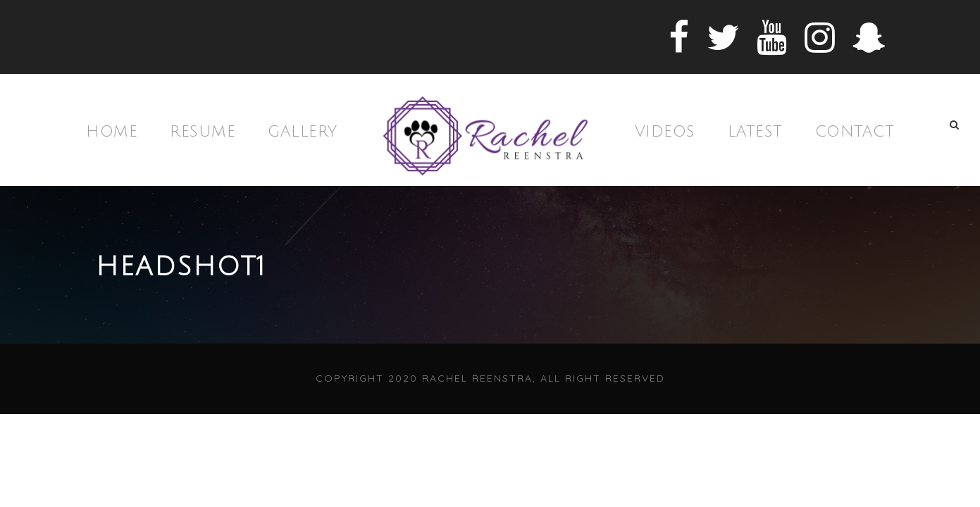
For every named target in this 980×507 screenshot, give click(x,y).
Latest (755, 132)
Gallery (303, 132)
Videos (665, 132)
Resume (203, 132)
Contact (855, 132)
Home (112, 132)
